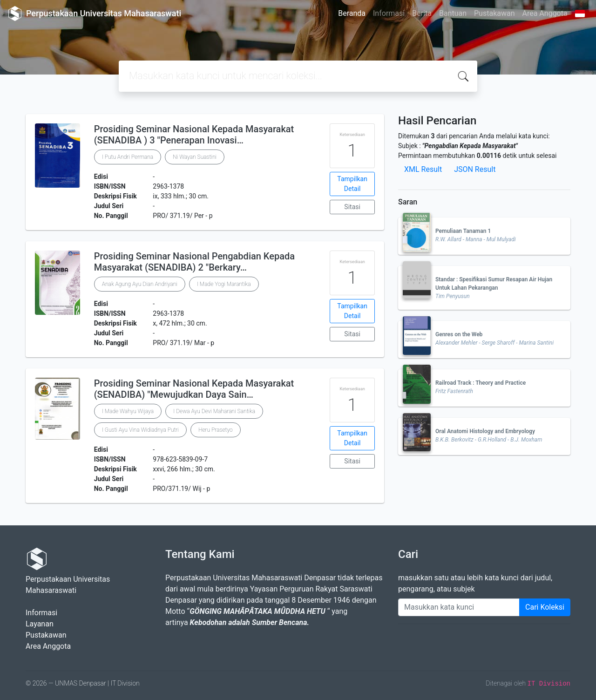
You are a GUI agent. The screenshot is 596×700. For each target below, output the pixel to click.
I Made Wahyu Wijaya (128, 411)
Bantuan (453, 13)
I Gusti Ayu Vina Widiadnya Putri (140, 430)
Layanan (40, 624)
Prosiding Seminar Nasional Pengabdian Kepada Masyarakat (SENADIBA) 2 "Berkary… (194, 262)
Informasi (389, 13)
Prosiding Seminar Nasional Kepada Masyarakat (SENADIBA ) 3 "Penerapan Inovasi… (194, 135)
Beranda (352, 13)
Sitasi (352, 207)
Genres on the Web (459, 334)
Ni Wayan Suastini (195, 157)
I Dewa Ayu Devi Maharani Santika (214, 411)
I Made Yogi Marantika (224, 284)
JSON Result (475, 169)
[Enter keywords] (459, 607)
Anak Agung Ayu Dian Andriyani (140, 284)
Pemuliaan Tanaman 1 (463, 231)
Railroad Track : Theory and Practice (481, 383)
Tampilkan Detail (352, 184)
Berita (422, 13)
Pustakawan (494, 13)
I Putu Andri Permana (128, 157)
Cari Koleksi (545, 607)
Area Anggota (545, 13)
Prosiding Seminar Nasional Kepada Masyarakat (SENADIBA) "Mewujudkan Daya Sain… (194, 389)
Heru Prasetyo (216, 430)
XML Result (423, 169)
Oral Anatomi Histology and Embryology (485, 431)
